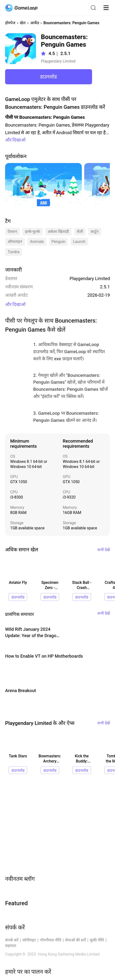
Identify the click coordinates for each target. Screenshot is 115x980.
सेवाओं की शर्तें (75, 940)
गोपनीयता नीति (51, 940)
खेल (23, 23)
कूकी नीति (97, 940)
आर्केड (35, 23)
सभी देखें (104, 550)
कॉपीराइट (29, 940)
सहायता (11, 946)
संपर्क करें (12, 940)
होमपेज (10, 23)
